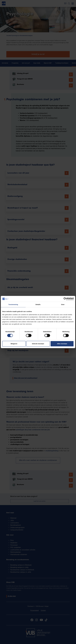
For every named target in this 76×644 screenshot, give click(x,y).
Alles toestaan (62, 344)
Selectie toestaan (38, 344)
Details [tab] (38, 304)
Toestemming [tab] (13, 304)
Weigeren (14, 344)
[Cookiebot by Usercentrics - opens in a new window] (65, 299)
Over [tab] (63, 304)
